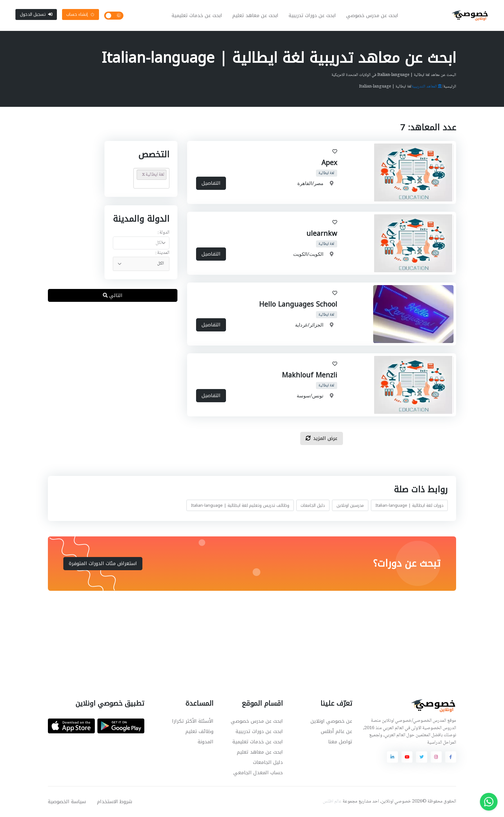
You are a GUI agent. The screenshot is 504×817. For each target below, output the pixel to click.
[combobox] (141, 243)
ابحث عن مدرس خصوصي (372, 15)
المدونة (206, 742)
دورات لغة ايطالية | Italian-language (410, 505)
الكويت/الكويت (308, 255)
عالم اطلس (332, 802)
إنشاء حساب (80, 14)
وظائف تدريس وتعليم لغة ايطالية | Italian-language (240, 505)
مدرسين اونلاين (350, 505)
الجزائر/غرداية (309, 325)
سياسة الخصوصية (67, 802)
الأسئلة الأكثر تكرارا (193, 721)
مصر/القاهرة (310, 184)
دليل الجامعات (313, 505)
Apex (329, 163)
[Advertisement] (247, 637)
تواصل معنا (340, 742)
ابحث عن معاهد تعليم (255, 15)
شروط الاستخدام (115, 802)
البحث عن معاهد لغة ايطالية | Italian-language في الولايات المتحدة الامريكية (394, 75)
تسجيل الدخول (36, 14)
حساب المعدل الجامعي (258, 773)
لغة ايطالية (327, 173)
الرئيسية (450, 87)
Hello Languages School (298, 304)
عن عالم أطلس (337, 731)
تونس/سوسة (310, 396)
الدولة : (163, 233)
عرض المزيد (322, 438)
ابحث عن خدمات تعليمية (197, 15)
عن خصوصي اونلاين (331, 721)
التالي (113, 295)
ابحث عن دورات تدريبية (312, 15)
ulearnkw (322, 234)
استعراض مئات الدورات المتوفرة (103, 563)
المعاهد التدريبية (427, 87)
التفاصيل (211, 183)
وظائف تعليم (199, 731)
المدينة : (162, 253)
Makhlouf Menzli (310, 375)
